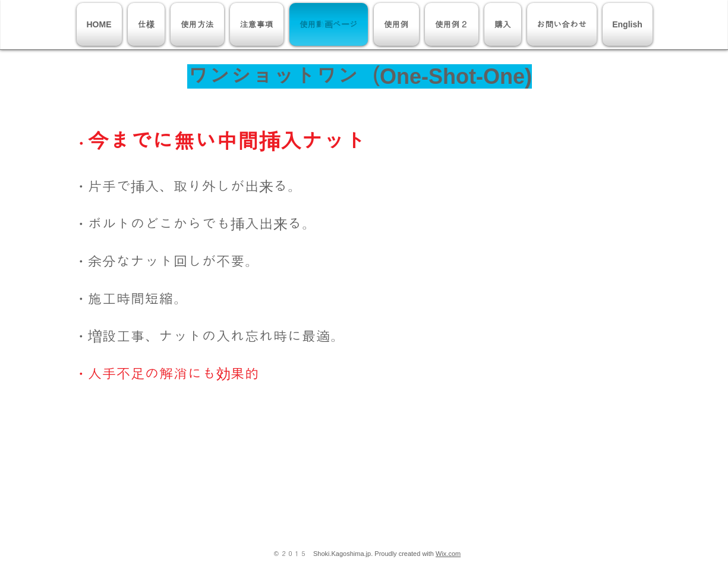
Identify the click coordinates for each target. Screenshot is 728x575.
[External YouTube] (513, 215)
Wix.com (448, 554)
